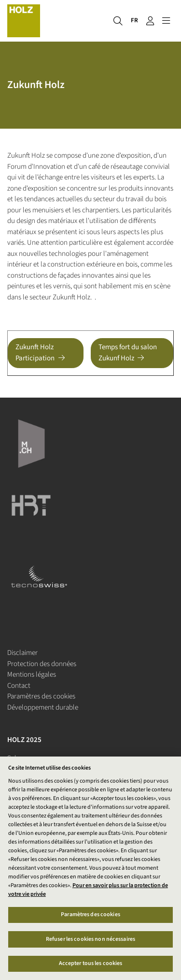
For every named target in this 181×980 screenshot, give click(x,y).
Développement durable (43, 707)
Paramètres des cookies (41, 696)
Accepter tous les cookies (91, 963)
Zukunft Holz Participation (35, 353)
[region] (90, 868)
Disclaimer (22, 653)
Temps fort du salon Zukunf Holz (128, 353)
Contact (19, 686)
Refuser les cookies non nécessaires (90, 939)
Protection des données (42, 664)
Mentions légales (32, 675)
